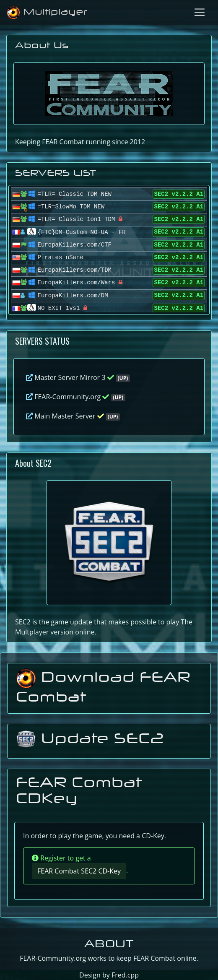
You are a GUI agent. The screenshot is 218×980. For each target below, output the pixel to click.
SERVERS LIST (56, 173)
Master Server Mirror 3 (78, 377)
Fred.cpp (125, 975)
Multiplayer (47, 13)
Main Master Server (73, 416)
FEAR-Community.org (76, 397)
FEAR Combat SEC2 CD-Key (79, 871)
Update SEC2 (90, 738)
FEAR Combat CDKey (79, 790)
